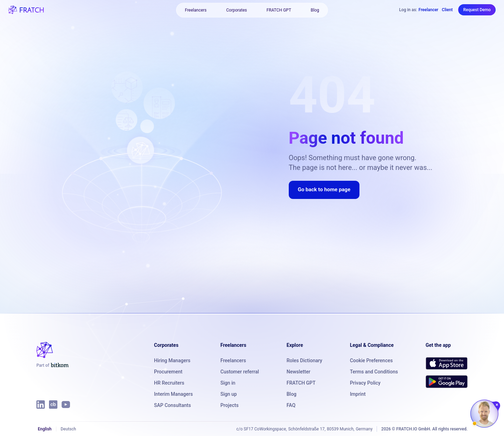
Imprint (358, 394)
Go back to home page (324, 190)
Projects (230, 405)
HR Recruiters (169, 383)
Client (447, 10)
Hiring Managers (172, 360)
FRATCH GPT (279, 10)
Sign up (229, 394)
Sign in (228, 383)
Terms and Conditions (374, 372)
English (45, 429)
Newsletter (299, 372)
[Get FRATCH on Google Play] (447, 381)
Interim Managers (173, 394)
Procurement (168, 372)
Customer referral (240, 372)
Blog (315, 10)
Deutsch (68, 429)
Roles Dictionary (304, 360)
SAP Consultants (172, 405)
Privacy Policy (365, 383)
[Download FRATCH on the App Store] (447, 363)
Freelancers (196, 10)
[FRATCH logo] (26, 10)
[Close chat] (497, 405)
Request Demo (477, 10)
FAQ (291, 405)
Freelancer (429, 10)
